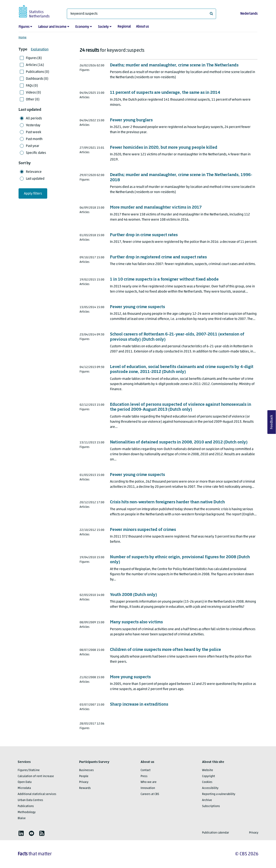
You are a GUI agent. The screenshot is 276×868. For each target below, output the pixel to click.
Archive (207, 800)
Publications (26, 806)
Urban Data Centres (30, 800)
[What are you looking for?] (141, 14)
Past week (34, 132)
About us (142, 27)
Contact (146, 770)
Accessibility (210, 788)
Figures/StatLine (29, 770)
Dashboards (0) (37, 79)
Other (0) (33, 100)
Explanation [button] (40, 50)
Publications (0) (38, 72)
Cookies (207, 782)
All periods (34, 118)
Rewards (85, 788)
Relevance (34, 172)
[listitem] (21, 833)
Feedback (272, 422)
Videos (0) (33, 93)
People (84, 776)
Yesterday (33, 125)
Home (23, 38)
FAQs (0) (32, 86)
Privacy (84, 782)
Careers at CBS (150, 794)
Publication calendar (216, 833)
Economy (82, 27)
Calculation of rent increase (36, 776)
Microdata (24, 788)
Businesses (86, 770)
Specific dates (36, 153)
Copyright (209, 776)
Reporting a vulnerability (219, 794)
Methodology (27, 812)
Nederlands (249, 14)
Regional (124, 27)
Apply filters (33, 194)
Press (144, 776)
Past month (34, 139)
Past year (33, 146)
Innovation (148, 788)
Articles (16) (35, 65)
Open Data (25, 782)
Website (208, 770)
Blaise (22, 818)
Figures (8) (34, 58)
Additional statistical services (37, 794)
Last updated (35, 179)
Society (103, 27)
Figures (24, 27)
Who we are (149, 782)
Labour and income (52, 27)
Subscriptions (211, 806)
